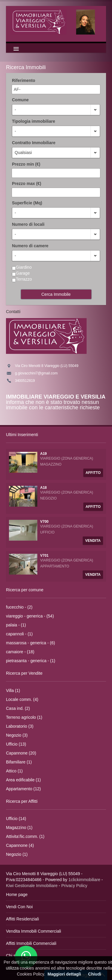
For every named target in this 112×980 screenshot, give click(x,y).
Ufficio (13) (16, 744)
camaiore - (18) (20, 652)
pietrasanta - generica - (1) (31, 661)
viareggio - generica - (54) (30, 616)
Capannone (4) (20, 845)
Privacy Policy (74, 886)
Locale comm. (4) (22, 699)
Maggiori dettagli (64, 974)
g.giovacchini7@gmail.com (36, 373)
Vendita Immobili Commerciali (33, 931)
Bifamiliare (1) (19, 762)
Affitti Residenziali (22, 919)
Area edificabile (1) (23, 780)
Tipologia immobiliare (33, 121)
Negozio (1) (17, 854)
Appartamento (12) (23, 789)
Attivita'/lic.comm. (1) (25, 836)
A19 (44, 454)
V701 (45, 556)
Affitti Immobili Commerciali (31, 943)
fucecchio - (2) (19, 607)
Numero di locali (28, 224)
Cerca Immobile (56, 294)
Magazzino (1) (19, 827)
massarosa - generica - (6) (30, 643)
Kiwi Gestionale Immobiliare (32, 886)
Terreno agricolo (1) (24, 717)
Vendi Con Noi (19, 907)
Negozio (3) (17, 735)
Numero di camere (30, 246)
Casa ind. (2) (18, 708)
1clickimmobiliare (84, 880)
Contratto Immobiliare (34, 143)
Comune (20, 100)
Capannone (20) (21, 753)
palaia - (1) (16, 625)
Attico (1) (14, 771)
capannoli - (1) (19, 634)
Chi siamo (15, 956)
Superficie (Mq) (27, 203)
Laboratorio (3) (20, 726)
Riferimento (24, 80)
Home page (17, 895)
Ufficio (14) (16, 819)
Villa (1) (13, 690)
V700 (45, 522)
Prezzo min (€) (26, 164)
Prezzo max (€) (27, 183)
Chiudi (95, 974)
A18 (44, 488)
